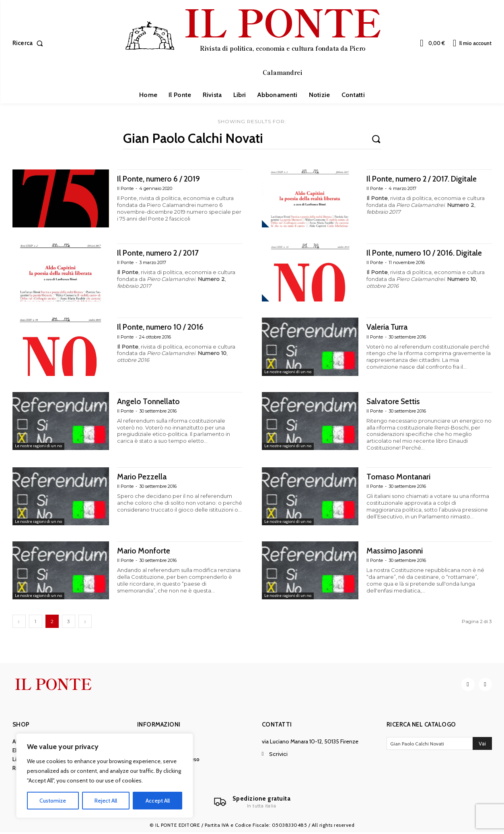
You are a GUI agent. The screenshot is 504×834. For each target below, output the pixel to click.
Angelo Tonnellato (151, 401)
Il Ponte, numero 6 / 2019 (164, 179)
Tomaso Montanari (401, 476)
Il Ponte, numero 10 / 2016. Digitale (416, 258)
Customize (53, 801)
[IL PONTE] (253, 42)
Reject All (106, 801)
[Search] (376, 138)
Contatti (277, 726)
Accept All (158, 801)
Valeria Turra (389, 327)
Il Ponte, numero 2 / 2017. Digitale (429, 179)
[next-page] (85, 622)
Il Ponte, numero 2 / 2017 (163, 253)
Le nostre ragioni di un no (290, 372)
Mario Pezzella (144, 476)
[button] (30, 43)
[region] (105, 776)
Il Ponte (125, 189)
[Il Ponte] (252, 803)
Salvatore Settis (396, 401)
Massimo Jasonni (397, 551)
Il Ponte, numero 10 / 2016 (166, 327)
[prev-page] (19, 622)
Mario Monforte (146, 551)
